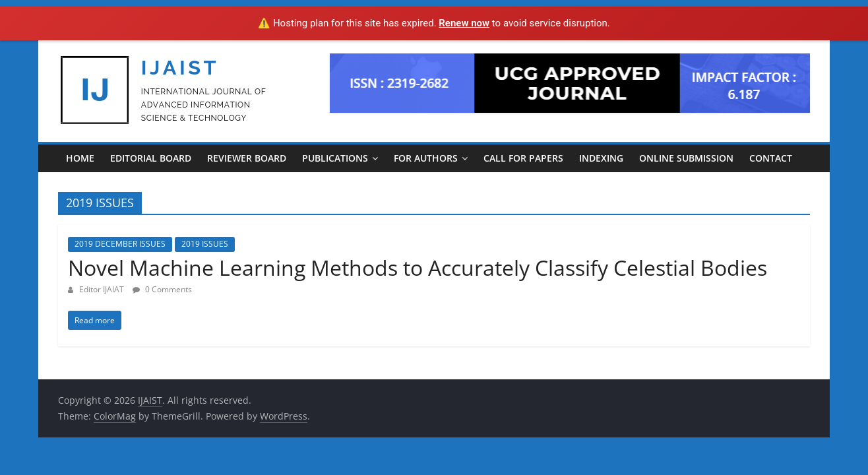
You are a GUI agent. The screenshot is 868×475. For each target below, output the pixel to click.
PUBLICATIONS (335, 158)
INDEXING (601, 158)
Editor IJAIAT (103, 289)
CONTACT (771, 158)
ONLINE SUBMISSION (686, 158)
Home (80, 158)
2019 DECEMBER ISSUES (120, 244)
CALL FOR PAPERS (523, 158)
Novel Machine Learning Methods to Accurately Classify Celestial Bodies (418, 268)
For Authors (426, 158)
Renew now (464, 23)
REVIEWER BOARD (247, 158)
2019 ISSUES (205, 244)
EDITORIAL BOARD (151, 158)
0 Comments (162, 289)
